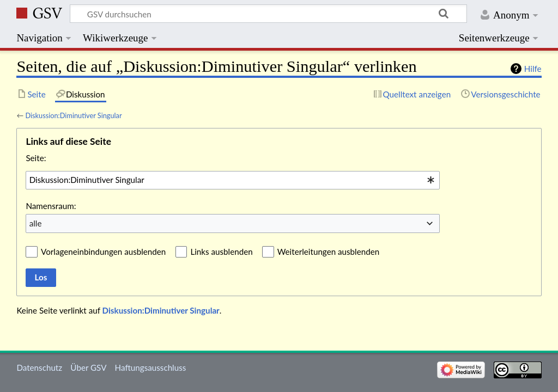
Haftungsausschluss (151, 367)
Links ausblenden (221, 252)
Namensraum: (51, 206)
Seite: (36, 158)
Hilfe (533, 69)
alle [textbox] (36, 223)
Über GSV (88, 367)
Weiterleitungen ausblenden (328, 252)
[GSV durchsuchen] (268, 14)
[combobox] (233, 180)
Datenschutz (39, 367)
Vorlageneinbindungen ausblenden (103, 252)
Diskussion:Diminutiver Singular (73, 115)
